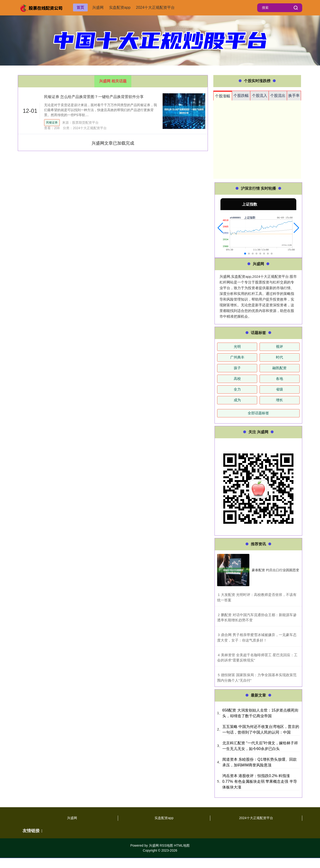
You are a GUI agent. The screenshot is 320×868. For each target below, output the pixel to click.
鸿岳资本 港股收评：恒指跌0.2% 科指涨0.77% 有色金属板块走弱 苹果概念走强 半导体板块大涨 (260, 781)
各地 (279, 379)
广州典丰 (237, 357)
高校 (237, 379)
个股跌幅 (241, 96)
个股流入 (260, 96)
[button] (220, 228)
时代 (279, 357)
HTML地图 (182, 845)
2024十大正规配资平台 (155, 7)
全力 (237, 389)
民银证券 (52, 123)
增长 (279, 400)
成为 (237, 400)
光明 (237, 347)
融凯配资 (279, 368)
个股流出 (278, 96)
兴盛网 (98, 7)
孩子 (237, 368)
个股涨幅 (223, 96)
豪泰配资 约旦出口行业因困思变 (275, 570)
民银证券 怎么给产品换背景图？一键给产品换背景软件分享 (94, 97)
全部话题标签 (258, 413)
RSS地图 (166, 845)
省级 (279, 389)
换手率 (294, 96)
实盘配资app (120, 7)
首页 (80, 7)
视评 (279, 347)
